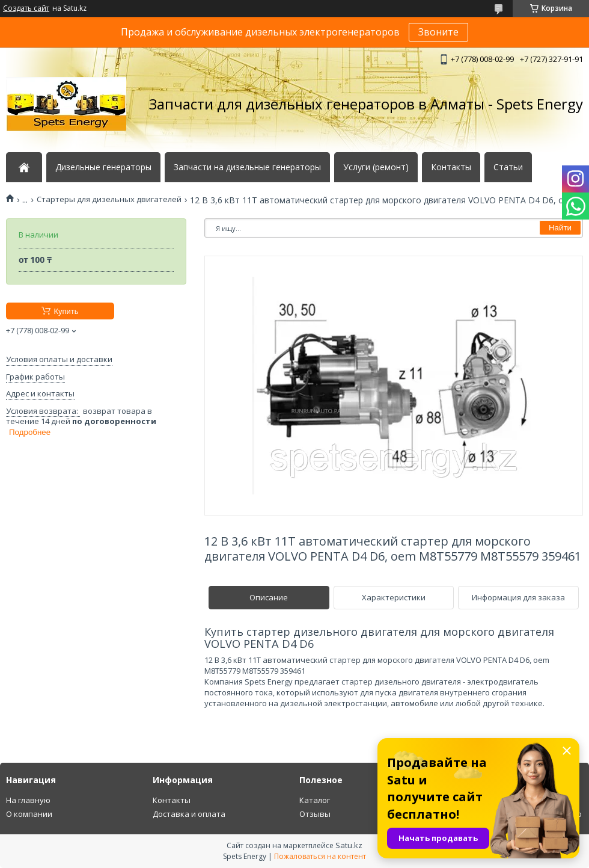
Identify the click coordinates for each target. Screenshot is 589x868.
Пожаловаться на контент (320, 856)
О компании (29, 814)
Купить (66, 311)
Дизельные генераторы (103, 167)
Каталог (315, 800)
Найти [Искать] (560, 228)
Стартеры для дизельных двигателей (109, 199)
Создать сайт (26, 8)
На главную (28, 800)
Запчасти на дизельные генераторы (247, 167)
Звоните (438, 32)
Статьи (508, 167)
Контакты (451, 167)
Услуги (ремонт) (376, 167)
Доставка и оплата (189, 814)
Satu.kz (349, 845)
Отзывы (315, 814)
